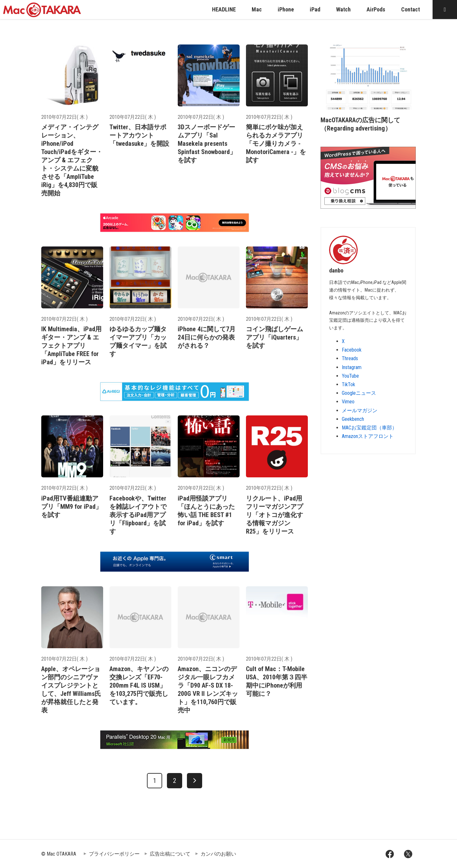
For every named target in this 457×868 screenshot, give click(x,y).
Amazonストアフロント (368, 436)
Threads (350, 358)
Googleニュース (359, 393)
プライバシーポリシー (114, 854)
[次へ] (195, 781)
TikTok (348, 384)
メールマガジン (360, 410)
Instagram (352, 367)
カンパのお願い (218, 854)
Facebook (352, 350)
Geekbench (353, 419)
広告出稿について (170, 854)
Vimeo (348, 402)
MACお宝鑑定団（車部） (369, 428)
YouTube (350, 376)
